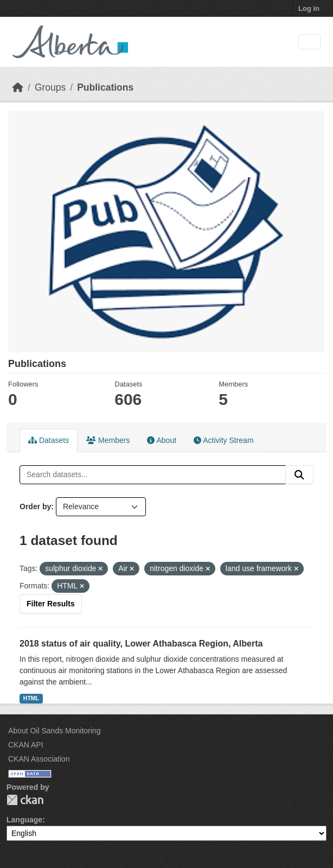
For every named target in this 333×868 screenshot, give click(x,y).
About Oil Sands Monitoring (54, 731)
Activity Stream (223, 440)
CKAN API (26, 745)
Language (24, 820)
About (162, 440)
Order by (35, 506)
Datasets (49, 440)
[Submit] (299, 475)
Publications (105, 87)
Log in (309, 8)
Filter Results (51, 604)
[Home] (18, 87)
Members (108, 440)
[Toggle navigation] (309, 42)
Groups (50, 87)
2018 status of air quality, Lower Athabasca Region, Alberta (141, 644)
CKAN (25, 800)
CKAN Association (39, 759)
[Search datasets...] (153, 475)
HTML (31, 698)
